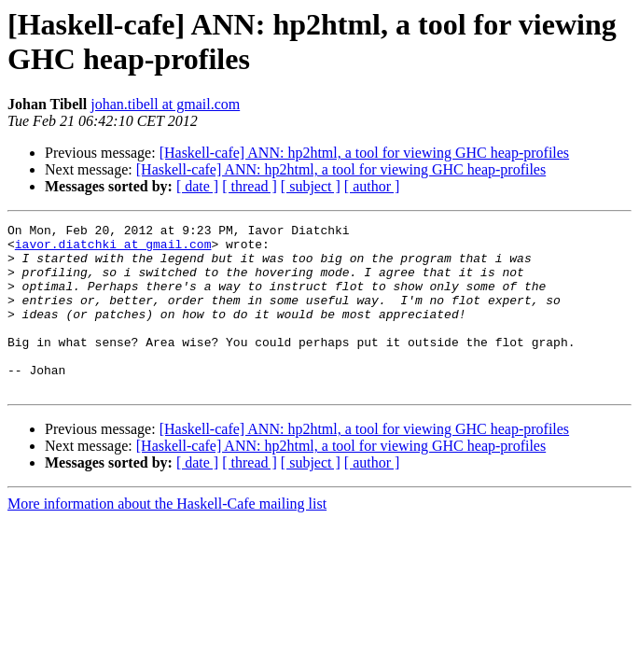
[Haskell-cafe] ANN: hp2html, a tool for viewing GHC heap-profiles (364, 153)
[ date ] (197, 186)
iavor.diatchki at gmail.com (113, 249)
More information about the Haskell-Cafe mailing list (167, 537)
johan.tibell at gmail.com (165, 104)
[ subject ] (311, 186)
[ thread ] (250, 186)
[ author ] (372, 186)
